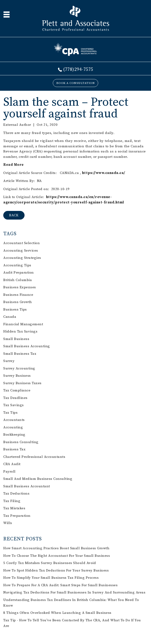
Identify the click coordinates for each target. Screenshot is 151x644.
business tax (14, 449)
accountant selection (22, 243)
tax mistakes (14, 508)
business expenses (20, 287)
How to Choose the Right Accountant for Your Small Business (57, 556)
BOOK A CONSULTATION (76, 83)
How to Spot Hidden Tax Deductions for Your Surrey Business (56, 570)
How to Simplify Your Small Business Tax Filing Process (51, 578)
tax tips (10, 413)
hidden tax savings (20, 331)
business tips (15, 309)
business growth (18, 302)
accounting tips (17, 265)
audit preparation (19, 273)
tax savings (14, 405)
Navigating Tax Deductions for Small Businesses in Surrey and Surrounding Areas (74, 592)
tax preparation (17, 516)
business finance (18, 295)
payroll (9, 472)
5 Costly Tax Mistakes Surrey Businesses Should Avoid (50, 563)
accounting (13, 427)
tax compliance (17, 390)
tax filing (12, 501)
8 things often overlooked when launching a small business (57, 613)
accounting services (21, 251)
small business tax (20, 354)
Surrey (9, 361)
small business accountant (27, 486)
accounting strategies (22, 258)
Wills (8, 523)
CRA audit (12, 464)
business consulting (21, 442)
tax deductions (16, 494)
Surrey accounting (19, 368)
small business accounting (27, 346)
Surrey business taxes (22, 383)
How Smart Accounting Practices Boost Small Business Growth (56, 548)
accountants (14, 420)
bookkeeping (14, 435)
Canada (10, 317)
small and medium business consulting (38, 479)
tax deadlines (15, 398)
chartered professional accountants (34, 457)
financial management (23, 324)
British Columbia (18, 280)
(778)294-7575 (78, 70)
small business (16, 339)
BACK (14, 215)
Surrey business (17, 376)
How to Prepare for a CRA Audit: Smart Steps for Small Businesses (60, 585)
